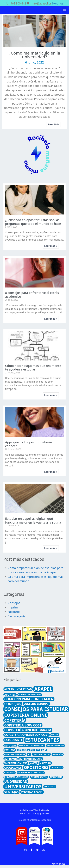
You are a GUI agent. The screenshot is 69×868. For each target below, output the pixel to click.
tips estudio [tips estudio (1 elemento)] (56, 777)
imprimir (14, 607)
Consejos (14, 603)
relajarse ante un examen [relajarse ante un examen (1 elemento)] (31, 773)
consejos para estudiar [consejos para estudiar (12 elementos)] (36, 709)
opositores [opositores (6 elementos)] (36, 768)
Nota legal (59, 864)
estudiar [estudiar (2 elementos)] (10, 745)
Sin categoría (17, 616)
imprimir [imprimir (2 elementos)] (11, 759)
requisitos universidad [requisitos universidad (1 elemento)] (16, 777)
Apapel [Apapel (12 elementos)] (43, 689)
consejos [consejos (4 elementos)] (13, 704)
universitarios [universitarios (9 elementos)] (23, 787)
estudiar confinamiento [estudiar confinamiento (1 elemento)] (32, 745)
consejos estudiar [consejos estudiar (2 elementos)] (36, 704)
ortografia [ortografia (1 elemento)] (57, 768)
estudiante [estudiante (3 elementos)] (13, 740)
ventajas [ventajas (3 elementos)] (11, 792)
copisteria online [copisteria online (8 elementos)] (26, 715)
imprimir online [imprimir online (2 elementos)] (16, 763)
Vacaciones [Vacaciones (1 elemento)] (50, 787)
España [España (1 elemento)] (55, 735)
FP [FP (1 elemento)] (38, 750)
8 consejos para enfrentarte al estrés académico (32, 295)
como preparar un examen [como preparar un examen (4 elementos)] (29, 699)
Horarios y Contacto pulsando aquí (34, 820)
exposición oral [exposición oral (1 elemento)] (26, 750)
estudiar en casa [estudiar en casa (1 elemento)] (55, 745)
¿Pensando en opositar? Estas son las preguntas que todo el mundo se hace (33, 222)
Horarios (58, 3)
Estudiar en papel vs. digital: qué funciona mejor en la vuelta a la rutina (33, 520)
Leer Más (54, 124)
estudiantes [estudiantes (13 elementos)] (42, 740)
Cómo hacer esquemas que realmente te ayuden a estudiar (33, 368)
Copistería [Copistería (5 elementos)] (15, 720)
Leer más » (51, 246)
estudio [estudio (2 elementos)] (10, 750)
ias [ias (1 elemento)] (29, 754)
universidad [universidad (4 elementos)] (16, 781)
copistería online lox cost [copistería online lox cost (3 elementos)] (27, 735)
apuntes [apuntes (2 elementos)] (10, 695)
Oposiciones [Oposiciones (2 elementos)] (13, 768)
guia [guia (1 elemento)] (44, 750)
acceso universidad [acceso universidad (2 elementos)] (18, 689)
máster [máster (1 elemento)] (33, 763)
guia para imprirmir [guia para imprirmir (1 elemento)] (15, 754)
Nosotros (14, 612)
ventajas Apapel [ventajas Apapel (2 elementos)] (32, 792)
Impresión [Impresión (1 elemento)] (58, 754)
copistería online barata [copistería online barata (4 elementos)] (28, 730)
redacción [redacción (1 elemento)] (10, 773)
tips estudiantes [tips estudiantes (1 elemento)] (39, 777)
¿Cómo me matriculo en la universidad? (34, 55)
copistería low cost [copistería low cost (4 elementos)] (23, 725)
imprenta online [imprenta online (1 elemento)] (41, 754)
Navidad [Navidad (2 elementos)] (45, 763)
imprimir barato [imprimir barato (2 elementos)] (31, 759)
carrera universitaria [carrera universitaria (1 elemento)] (30, 695)
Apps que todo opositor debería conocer (28, 444)
